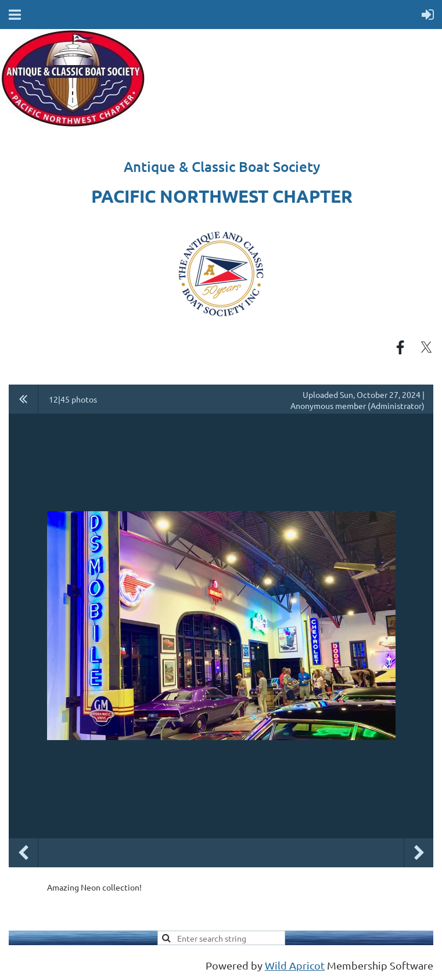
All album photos (24, 399)
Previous (23, 853)
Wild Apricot (295, 965)
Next (419, 853)
